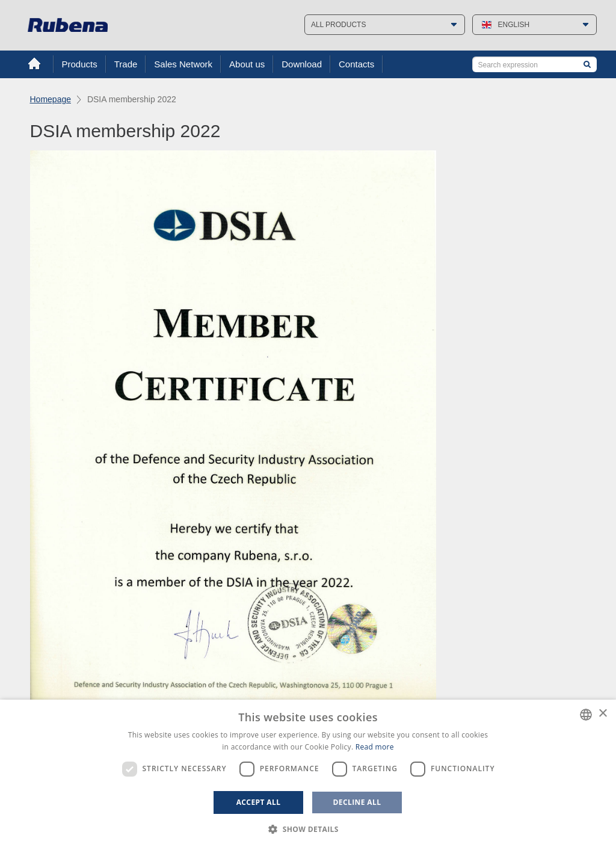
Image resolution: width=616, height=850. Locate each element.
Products (80, 64)
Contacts (356, 64)
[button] (308, 829)
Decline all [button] (357, 802)
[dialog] (308, 775)
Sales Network (183, 64)
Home (34, 64)
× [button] (602, 714)
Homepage (51, 99)
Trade (126, 64)
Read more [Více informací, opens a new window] (375, 747)
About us (247, 64)
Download (302, 64)
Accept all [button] (259, 802)
